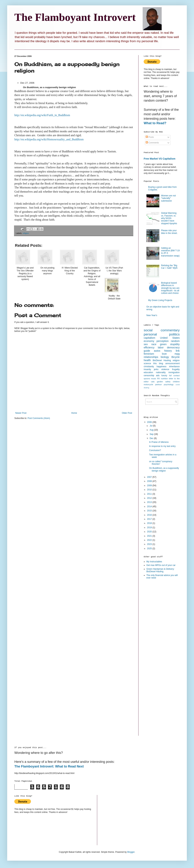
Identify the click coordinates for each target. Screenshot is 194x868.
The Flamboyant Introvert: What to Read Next (49, 766)
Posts (150, 137)
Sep (152, 434)
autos (157, 351)
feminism (149, 354)
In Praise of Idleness (159, 442)
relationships (151, 357)
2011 (150, 494)
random (175, 341)
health (147, 360)
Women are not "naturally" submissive (168, 198)
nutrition (164, 379)
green (163, 344)
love (164, 354)
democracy (173, 347)
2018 (150, 523)
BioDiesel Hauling (162, 360)
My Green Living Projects (160, 300)
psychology (169, 384)
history (168, 351)
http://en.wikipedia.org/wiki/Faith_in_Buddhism (42, 115)
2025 (150, 549)
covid (178, 385)
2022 (150, 540)
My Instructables (154, 562)
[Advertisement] (158, 639)
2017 (150, 519)
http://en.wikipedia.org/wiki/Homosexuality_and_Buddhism (49, 139)
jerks (156, 369)
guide (147, 351)
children (176, 382)
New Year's (152, 315)
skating (146, 388)
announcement (173, 363)
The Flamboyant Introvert (75, 17)
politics (174, 334)
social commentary (162, 330)
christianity (149, 367)
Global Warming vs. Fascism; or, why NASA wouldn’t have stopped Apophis (169, 218)
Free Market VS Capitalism (160, 159)
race (154, 344)
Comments (152, 143)
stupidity (175, 344)
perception (162, 341)
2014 (150, 507)
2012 (150, 498)
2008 (150, 481)
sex (146, 344)
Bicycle (175, 357)
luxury (164, 375)
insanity (147, 369)
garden (160, 382)
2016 (150, 515)
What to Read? (155, 123)
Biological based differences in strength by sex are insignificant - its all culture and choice (170, 288)
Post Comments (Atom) (39, 418)
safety (168, 382)
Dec (152, 438)
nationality (161, 372)
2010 (150, 490)
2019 (150, 528)
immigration (174, 372)
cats (153, 382)
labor (161, 347)
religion (26, 233)
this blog (158, 363)
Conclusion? (155, 450)
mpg (177, 354)
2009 (150, 486)
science (147, 363)
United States (170, 338)
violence (165, 369)
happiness (162, 367)
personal (150, 334)
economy (149, 341)
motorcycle (148, 384)
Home (74, 413)
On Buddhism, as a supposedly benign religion (164, 469)
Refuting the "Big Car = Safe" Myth (169, 267)
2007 (150, 477)
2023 (150, 544)
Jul (151, 426)
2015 (150, 511)
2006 (150, 422)
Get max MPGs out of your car (161, 565)
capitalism (149, 338)
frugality (176, 369)
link (178, 351)
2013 (150, 502)
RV (159, 379)
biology (165, 357)
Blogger (131, 852)
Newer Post (21, 413)
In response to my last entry (162, 446)
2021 (150, 536)
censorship (149, 375)
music (154, 379)
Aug (152, 430)
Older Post (127, 413)
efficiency (149, 347)
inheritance (174, 367)
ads (158, 375)
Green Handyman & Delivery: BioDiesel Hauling (160, 570)
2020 (150, 532)
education (148, 372)
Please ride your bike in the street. (169, 232)
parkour (159, 384)
